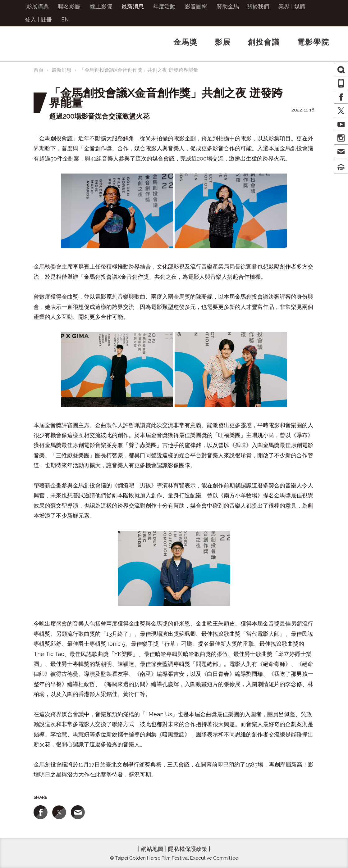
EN (65, 19)
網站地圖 (152, 849)
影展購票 (38, 6)
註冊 (46, 19)
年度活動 (164, 6)
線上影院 (101, 6)
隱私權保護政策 (188, 849)
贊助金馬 (228, 6)
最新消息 (133, 6)
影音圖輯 (196, 6)
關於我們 (258, 6)
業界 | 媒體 (292, 6)
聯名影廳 (69, 6)
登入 (30, 19)
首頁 (39, 70)
